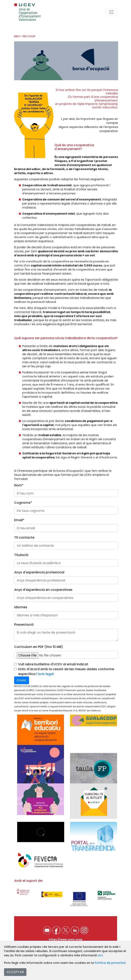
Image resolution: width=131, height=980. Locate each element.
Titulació (21, 555)
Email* (19, 520)
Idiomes (21, 607)
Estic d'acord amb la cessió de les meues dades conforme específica (66, 672)
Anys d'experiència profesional (39, 572)
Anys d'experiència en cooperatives (43, 590)
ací (100, 955)
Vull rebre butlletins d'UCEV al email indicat (53, 664)
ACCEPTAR (15, 972)
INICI (17, 36)
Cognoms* (23, 503)
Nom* (19, 485)
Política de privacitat (110, 963)
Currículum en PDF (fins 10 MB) (39, 647)
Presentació (24, 625)
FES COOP (29, 36)
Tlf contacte (24, 537)
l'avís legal (45, 674)
